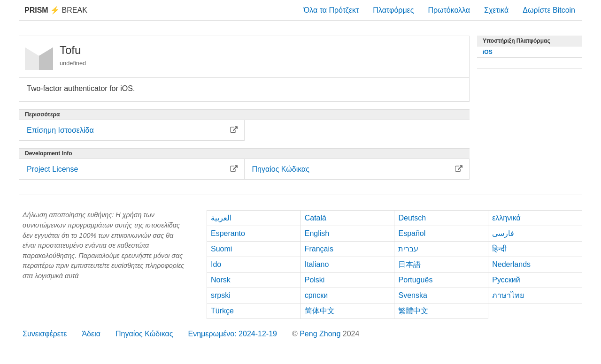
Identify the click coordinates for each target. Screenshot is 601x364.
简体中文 (320, 311)
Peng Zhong (321, 334)
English (317, 233)
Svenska (412, 295)
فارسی (503, 233)
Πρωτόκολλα (449, 10)
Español (412, 233)
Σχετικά (496, 10)
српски (316, 295)
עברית (408, 249)
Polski (315, 280)
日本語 (409, 264)
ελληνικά (506, 218)
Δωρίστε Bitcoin (549, 10)
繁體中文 (413, 311)
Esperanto (228, 233)
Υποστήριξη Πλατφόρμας (516, 41)
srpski (221, 295)
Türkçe (222, 311)
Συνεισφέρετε (45, 334)
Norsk (221, 280)
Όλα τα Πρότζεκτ (331, 10)
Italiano (317, 264)
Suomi (221, 249)
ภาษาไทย (508, 295)
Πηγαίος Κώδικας (144, 334)
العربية (221, 218)
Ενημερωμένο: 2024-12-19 (232, 334)
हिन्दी (499, 249)
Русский (506, 280)
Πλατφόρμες (393, 10)
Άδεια (91, 334)
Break (56, 10)
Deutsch (412, 218)
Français (319, 249)
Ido (216, 264)
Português (415, 280)
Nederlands (511, 264)
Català (316, 218)
